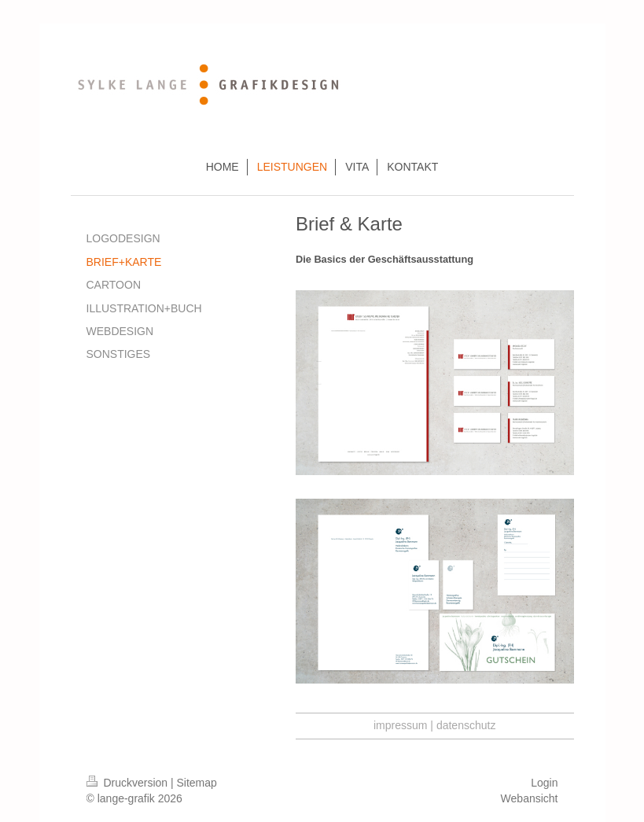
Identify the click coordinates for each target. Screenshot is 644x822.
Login (544, 783)
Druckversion (129, 783)
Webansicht (530, 798)
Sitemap (197, 783)
